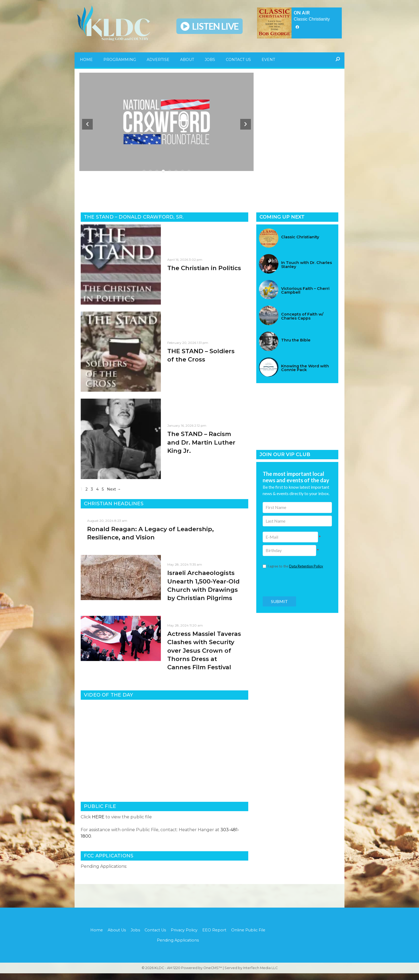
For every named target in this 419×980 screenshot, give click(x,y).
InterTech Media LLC (260, 975)
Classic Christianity (312, 19)
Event (268, 60)
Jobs (210, 60)
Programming (120, 60)
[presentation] (297, 582)
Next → (114, 495)
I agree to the (295, 566)
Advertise (158, 60)
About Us (115, 936)
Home (86, 60)
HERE (98, 822)
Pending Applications (178, 947)
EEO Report (215, 936)
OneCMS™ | (214, 975)
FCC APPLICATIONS (109, 861)
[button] (144, 173)
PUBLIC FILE (100, 812)
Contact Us (238, 60)
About (187, 60)
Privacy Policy (185, 936)
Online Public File (250, 936)
